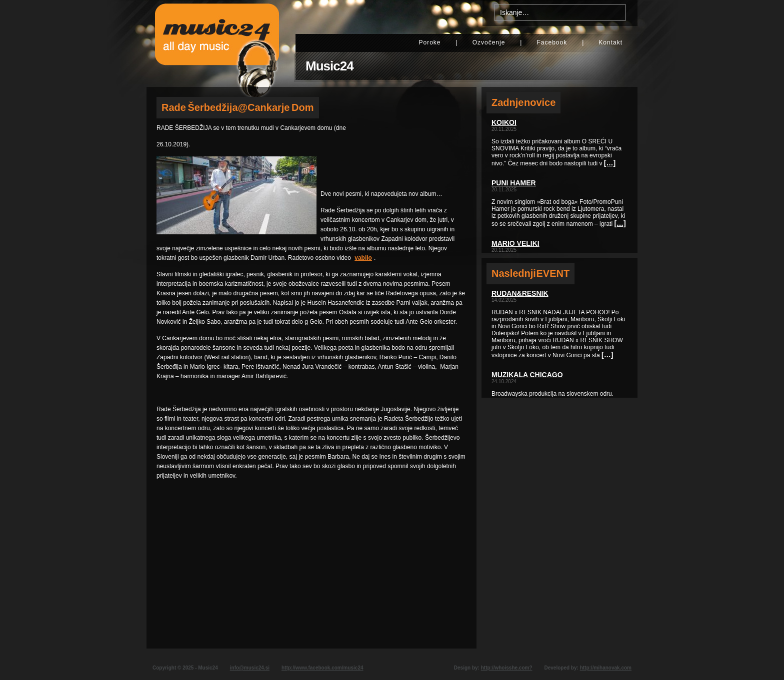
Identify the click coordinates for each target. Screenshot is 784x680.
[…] (610, 163)
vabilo (363, 258)
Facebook (552, 42)
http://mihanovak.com (606, 668)
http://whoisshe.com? (507, 668)
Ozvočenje (489, 42)
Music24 (329, 66)
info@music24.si (250, 668)
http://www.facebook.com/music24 (322, 668)
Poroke (429, 42)
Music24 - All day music (217, 43)
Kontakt (610, 42)
